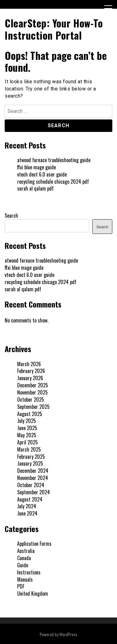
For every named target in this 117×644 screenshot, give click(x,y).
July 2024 (27, 506)
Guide (23, 565)
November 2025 (32, 392)
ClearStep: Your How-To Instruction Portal (54, 29)
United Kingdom (33, 593)
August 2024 (30, 499)
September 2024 (34, 492)
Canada (24, 558)
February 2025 (31, 457)
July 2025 (27, 421)
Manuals (25, 579)
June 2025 (27, 428)
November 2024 (33, 478)
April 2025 (27, 442)
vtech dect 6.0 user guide (42, 174)
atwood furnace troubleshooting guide (54, 160)
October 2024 (31, 485)
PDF (21, 586)
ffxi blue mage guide (37, 167)
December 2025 (33, 385)
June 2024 (27, 513)
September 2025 (33, 407)
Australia (26, 551)
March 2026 (29, 364)
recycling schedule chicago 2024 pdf (53, 182)
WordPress (68, 634)
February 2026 (31, 371)
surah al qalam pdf (35, 188)
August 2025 (30, 414)
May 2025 (27, 435)
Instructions (29, 572)
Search (11, 215)
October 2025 (31, 399)
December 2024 (33, 471)
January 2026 (30, 378)
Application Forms (34, 544)
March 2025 (29, 449)
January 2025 (30, 463)
